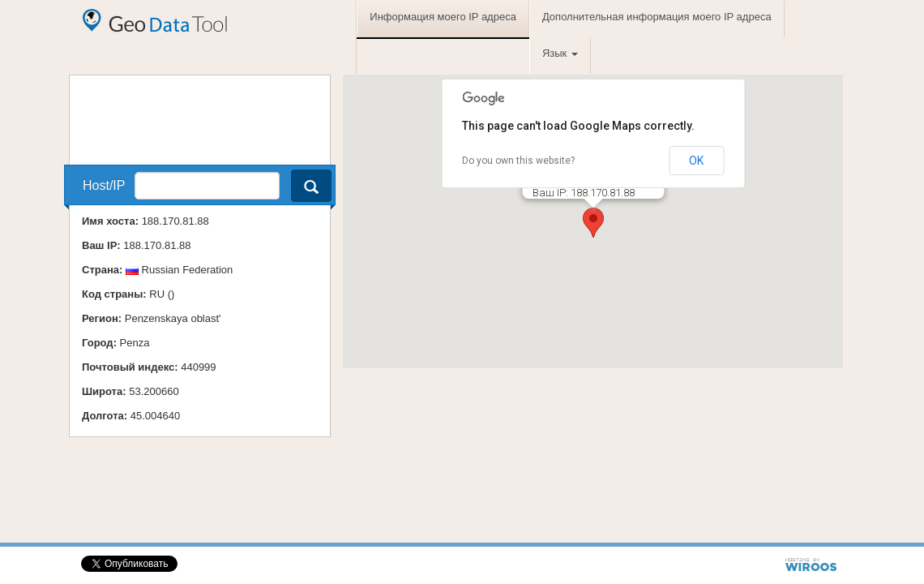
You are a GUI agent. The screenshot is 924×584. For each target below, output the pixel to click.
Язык (560, 53)
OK (696, 161)
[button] (593, 223)
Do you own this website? (518, 161)
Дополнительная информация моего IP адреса (657, 17)
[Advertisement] (179, 116)
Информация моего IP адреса (443, 17)
